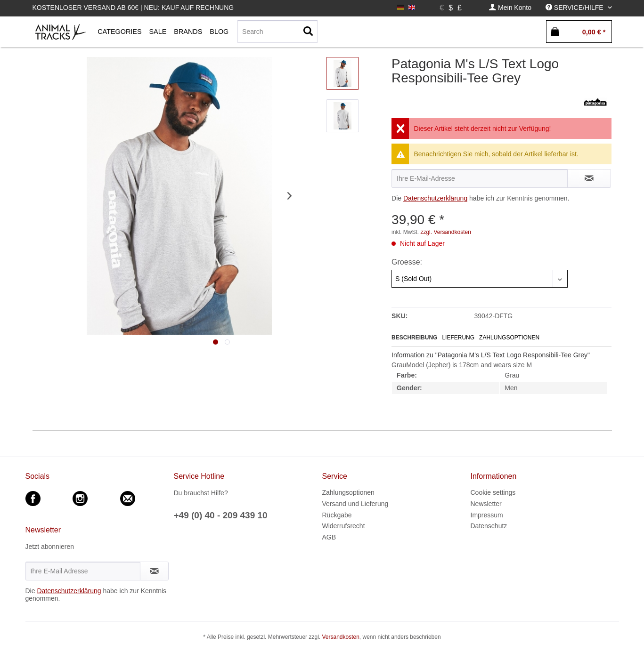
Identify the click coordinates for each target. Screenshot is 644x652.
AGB (329, 537)
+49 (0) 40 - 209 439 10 (221, 515)
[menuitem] (510, 8)
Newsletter (486, 504)
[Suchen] (308, 32)
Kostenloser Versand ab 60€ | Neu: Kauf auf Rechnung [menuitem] (133, 8)
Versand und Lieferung (355, 504)
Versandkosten (340, 637)
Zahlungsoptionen (509, 338)
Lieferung (458, 338)
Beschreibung (414, 338)
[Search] (277, 32)
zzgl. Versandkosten (445, 232)
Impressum (487, 515)
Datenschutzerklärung (435, 198)
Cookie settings (493, 492)
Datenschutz (489, 526)
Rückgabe (337, 515)
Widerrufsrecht (344, 526)
